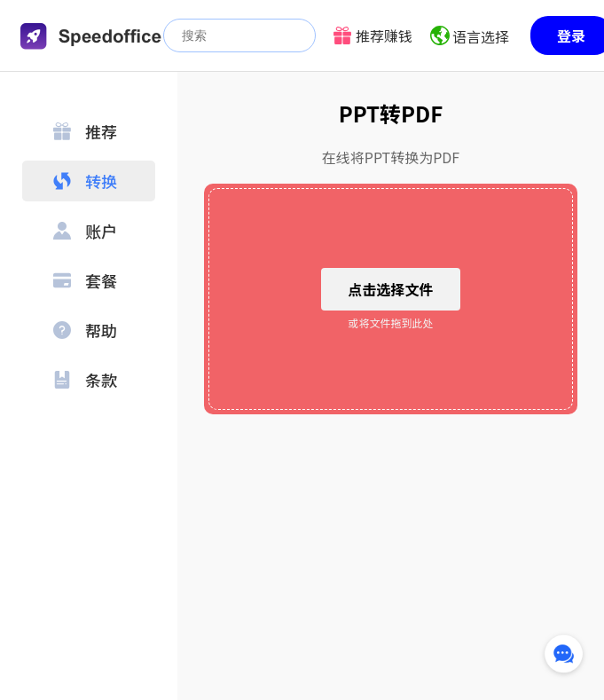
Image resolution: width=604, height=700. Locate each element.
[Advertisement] (391, 558)
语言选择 (481, 36)
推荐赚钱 (384, 35)
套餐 (85, 280)
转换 (85, 181)
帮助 (85, 330)
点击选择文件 (390, 289)
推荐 (85, 131)
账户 (85, 231)
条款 (85, 380)
